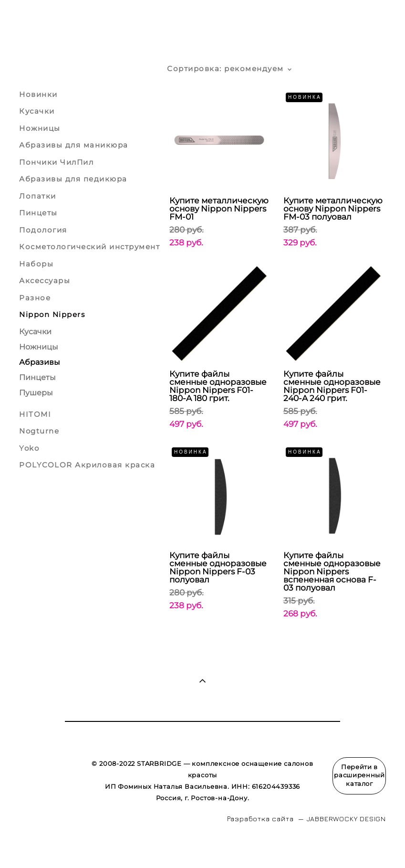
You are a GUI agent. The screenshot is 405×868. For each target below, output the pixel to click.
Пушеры (36, 393)
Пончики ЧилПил (56, 162)
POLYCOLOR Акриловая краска (87, 465)
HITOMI (35, 414)
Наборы (36, 264)
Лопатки (38, 196)
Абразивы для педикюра (73, 179)
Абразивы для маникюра (74, 145)
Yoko (29, 448)
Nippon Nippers (52, 314)
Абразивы (40, 362)
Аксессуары (45, 281)
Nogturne (39, 431)
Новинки (38, 94)
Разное (35, 298)
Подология (43, 230)
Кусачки (37, 111)
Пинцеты (38, 213)
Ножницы (40, 128)
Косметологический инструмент (89, 247)
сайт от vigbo (38, 846)
